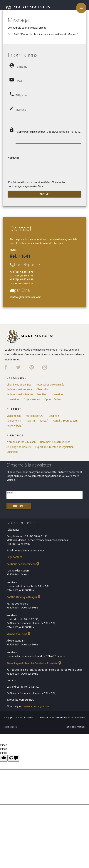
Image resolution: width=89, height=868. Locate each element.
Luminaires (57, 394)
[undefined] (14, 758)
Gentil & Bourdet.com (65, 421)
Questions (12, 452)
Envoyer (45, 194)
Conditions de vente (75, 718)
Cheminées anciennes (19, 385)
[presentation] (36, 169)
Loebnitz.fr (55, 416)
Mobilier (42, 394)
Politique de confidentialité (53, 718)
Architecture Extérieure (20, 394)
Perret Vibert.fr (15, 426)
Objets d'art (43, 389)
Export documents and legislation (54, 447)
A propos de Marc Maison (21, 442)
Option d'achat (53, 399)
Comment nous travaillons (55, 442)
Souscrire (19, 506)
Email (10, 493)
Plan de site (70, 727)
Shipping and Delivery (19, 447)
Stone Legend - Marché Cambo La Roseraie (34, 663)
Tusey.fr (44, 421)
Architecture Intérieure (19, 389)
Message (21, 110)
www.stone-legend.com (37, 706)
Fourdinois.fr (14, 421)
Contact (81, 727)
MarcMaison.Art (35, 416)
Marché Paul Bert (19, 634)
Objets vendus (32, 399)
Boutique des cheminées (23, 564)
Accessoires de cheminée (50, 385)
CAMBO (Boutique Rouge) (24, 597)
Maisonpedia (14, 416)
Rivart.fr (30, 421)
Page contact (14, 557)
